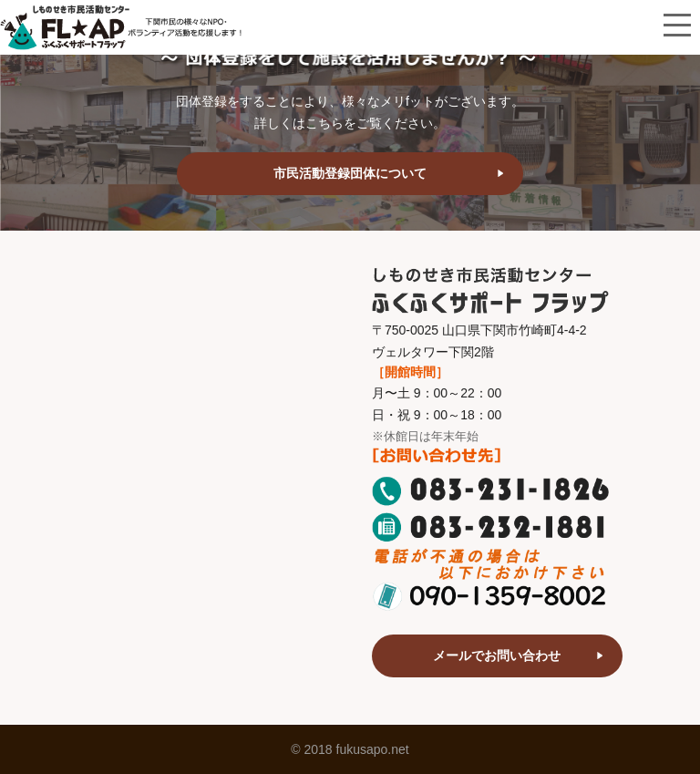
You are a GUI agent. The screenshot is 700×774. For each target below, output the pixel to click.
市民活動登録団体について (350, 173)
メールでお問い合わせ (497, 655)
